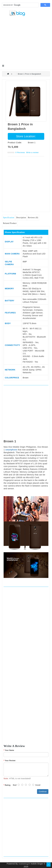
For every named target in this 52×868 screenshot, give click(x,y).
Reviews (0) (33, 218)
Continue (43, 792)
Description (21, 218)
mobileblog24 (24, 864)
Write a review (32, 152)
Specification (9, 218)
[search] (20, 5)
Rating (8, 785)
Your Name (9, 750)
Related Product (10, 223)
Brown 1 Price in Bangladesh (30, 74)
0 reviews (20, 152)
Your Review (10, 761)
